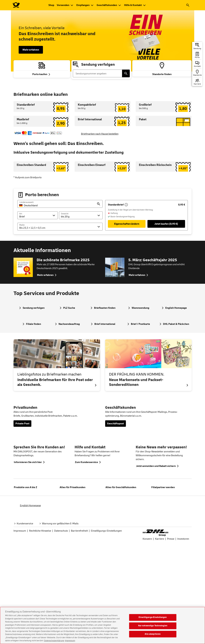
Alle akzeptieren (153, 636)
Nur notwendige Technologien (153, 628)
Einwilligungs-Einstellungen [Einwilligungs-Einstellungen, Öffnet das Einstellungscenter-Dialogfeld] (153, 620)
